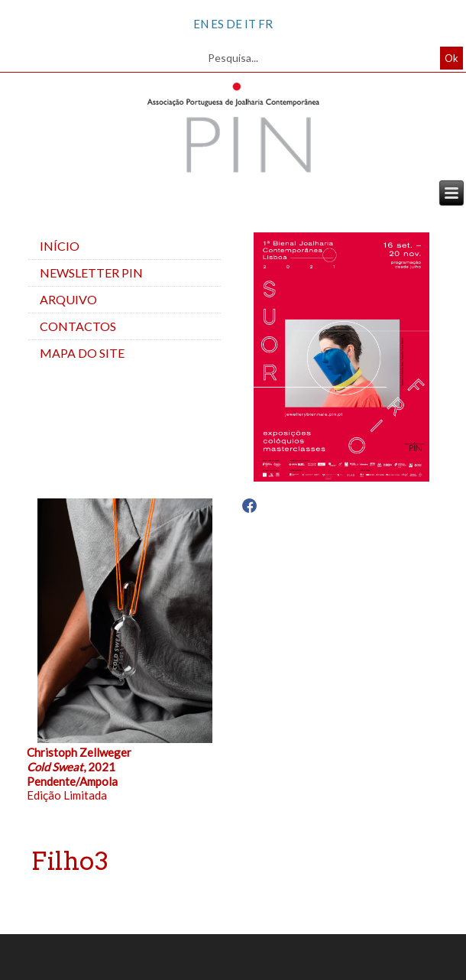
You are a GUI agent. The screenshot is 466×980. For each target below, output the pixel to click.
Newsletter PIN (91, 273)
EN (201, 24)
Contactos (78, 326)
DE (234, 24)
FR (265, 24)
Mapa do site (82, 353)
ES (217, 24)
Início (60, 246)
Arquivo (68, 299)
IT (250, 24)
